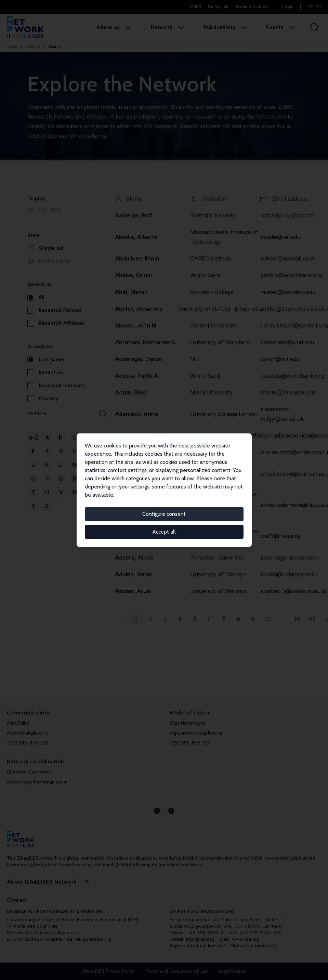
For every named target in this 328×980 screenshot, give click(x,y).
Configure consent (164, 514)
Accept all (164, 532)
